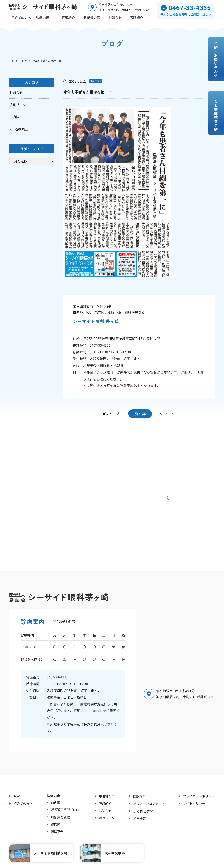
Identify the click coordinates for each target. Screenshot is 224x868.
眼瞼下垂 (57, 796)
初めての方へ (24, 766)
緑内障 (55, 788)
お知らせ (97, 672)
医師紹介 (105, 766)
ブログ (23, 61)
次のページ (169, 376)
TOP (12, 61)
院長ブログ (106, 782)
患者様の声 (106, 758)
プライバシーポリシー (198, 758)
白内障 (55, 764)
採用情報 (138, 782)
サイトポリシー (193, 766)
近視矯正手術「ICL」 (66, 772)
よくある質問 (141, 774)
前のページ (109, 376)
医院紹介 (138, 758)
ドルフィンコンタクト (148, 766)
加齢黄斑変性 (60, 780)
